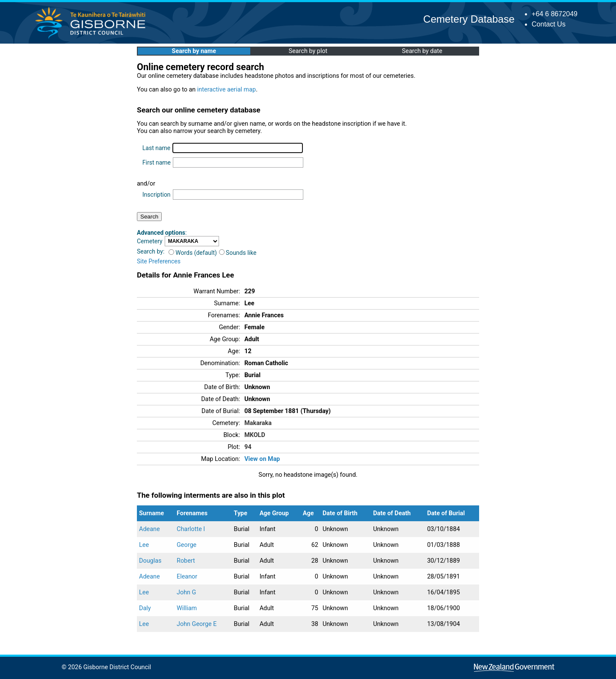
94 (248, 447)
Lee (144, 545)
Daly (145, 608)
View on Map (262, 459)
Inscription (157, 195)
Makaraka (258, 423)
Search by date (422, 51)
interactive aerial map (227, 90)
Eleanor (187, 577)
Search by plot (308, 51)
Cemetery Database (469, 19)
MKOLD (255, 435)
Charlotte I (191, 529)
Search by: (151, 251)
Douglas (150, 561)
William (187, 608)
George (187, 545)
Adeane (150, 529)
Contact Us (549, 24)
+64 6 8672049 (555, 14)
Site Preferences (159, 261)
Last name (156, 148)
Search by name (194, 51)
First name (157, 162)
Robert (186, 561)
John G (186, 592)
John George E (197, 624)
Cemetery (150, 241)
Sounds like (238, 253)
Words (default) (193, 253)
